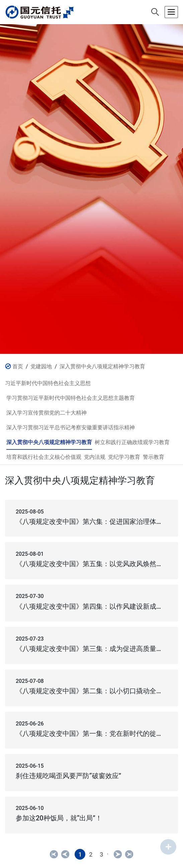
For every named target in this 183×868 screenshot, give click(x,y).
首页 (18, 366)
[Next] (118, 854)
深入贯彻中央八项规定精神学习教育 (102, 366)
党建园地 (41, 366)
